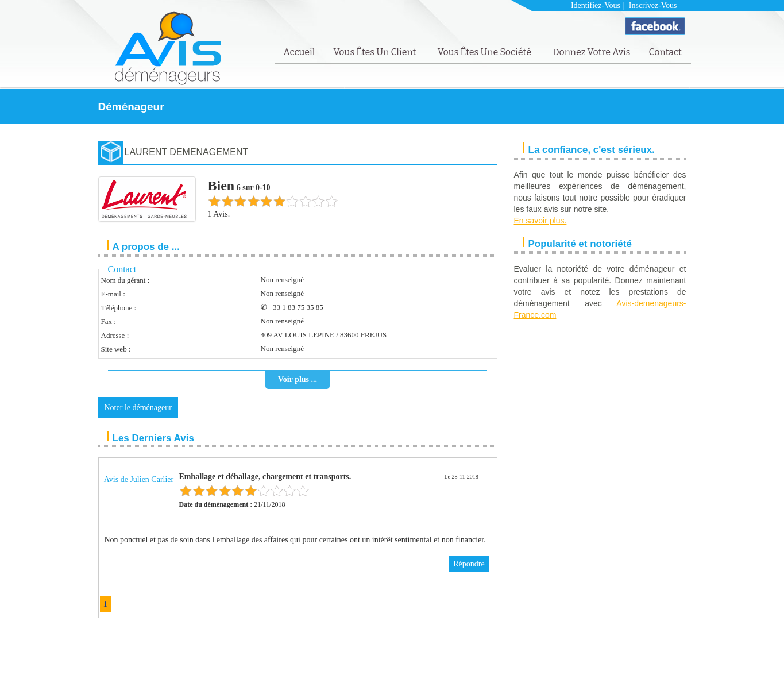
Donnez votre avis (591, 52)
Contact (665, 52)
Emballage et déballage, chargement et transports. (265, 477)
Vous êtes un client (375, 52)
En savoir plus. (540, 221)
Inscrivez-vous (653, 5)
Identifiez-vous (596, 5)
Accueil (300, 52)
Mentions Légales (611, 665)
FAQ (650, 665)
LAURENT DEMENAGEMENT (187, 152)
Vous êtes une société (486, 52)
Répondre (469, 564)
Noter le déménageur (138, 408)
